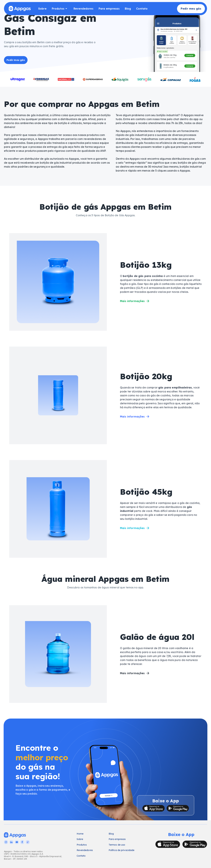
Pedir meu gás (191, 9)
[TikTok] (28, 842)
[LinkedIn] (11, 842)
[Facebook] (22, 842)
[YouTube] (17, 842)
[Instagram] (6, 842)
